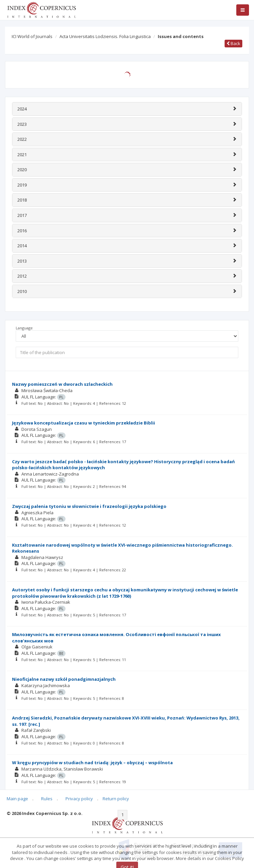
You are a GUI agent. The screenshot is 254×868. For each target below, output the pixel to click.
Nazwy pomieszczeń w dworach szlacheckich (62, 384)
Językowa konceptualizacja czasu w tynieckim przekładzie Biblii (84, 423)
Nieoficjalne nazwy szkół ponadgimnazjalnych (64, 679)
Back (233, 43)
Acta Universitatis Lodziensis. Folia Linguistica (105, 36)
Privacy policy (79, 799)
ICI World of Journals (32, 36)
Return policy (116, 799)
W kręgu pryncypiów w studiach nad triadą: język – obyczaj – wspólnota (92, 763)
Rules (47, 799)
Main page (17, 799)
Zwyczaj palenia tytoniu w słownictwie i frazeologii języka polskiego (89, 506)
